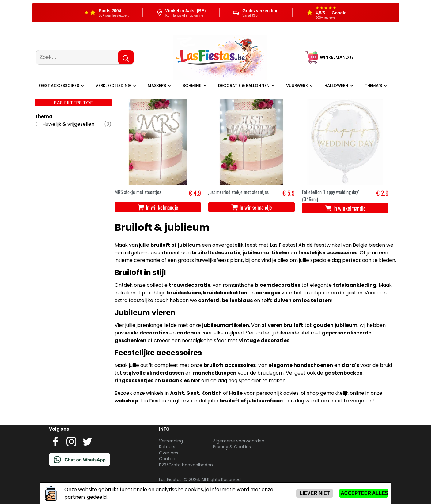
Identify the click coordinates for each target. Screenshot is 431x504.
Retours (167, 447)
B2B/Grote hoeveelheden (186, 465)
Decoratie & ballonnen (244, 86)
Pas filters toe (73, 103)
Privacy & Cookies (232, 447)
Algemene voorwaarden (239, 441)
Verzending (171, 441)
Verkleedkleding (113, 86)
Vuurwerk (297, 86)
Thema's (373, 86)
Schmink (192, 86)
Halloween (336, 86)
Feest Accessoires (59, 86)
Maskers (157, 86)
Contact (168, 459)
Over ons (169, 453)
